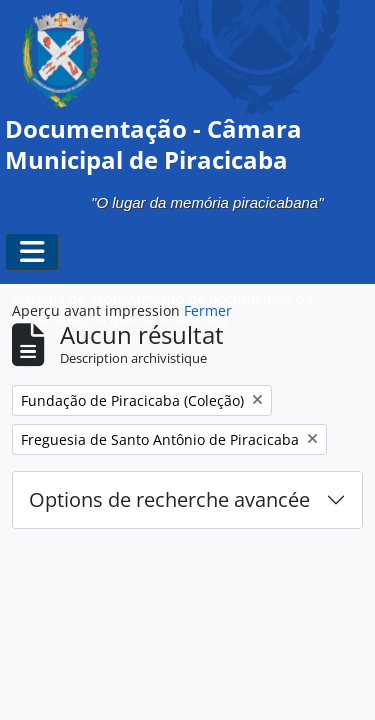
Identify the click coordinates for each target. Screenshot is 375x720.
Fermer (208, 310)
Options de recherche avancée (169, 499)
